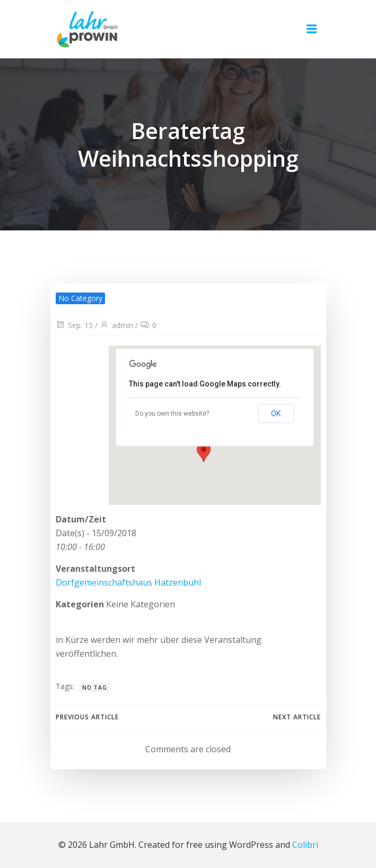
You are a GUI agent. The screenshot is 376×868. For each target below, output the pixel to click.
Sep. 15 (74, 325)
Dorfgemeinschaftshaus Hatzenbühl (128, 582)
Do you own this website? (172, 414)
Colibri (305, 845)
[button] (205, 446)
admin (116, 325)
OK (276, 414)
